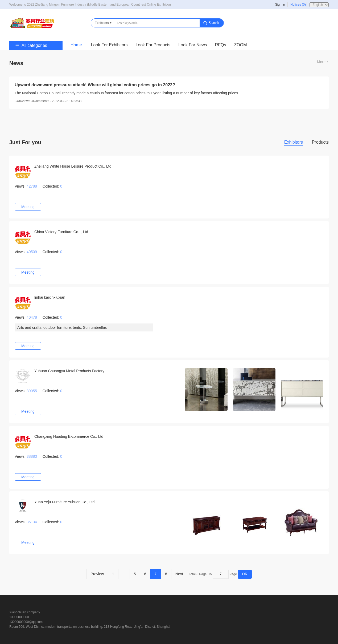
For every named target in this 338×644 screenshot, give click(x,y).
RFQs (221, 45)
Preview (97, 574)
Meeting (28, 207)
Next (179, 574)
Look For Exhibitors (109, 45)
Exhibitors (294, 142)
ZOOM (241, 45)
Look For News (193, 45)
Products (320, 142)
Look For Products (153, 45)
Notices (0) (298, 5)
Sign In (280, 5)
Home (76, 45)
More (321, 62)
